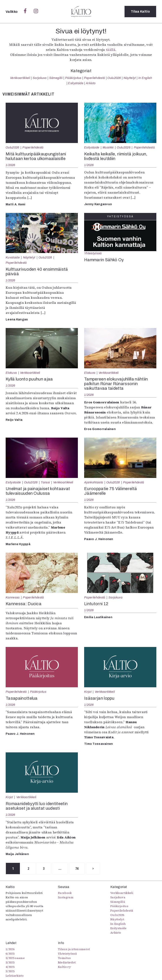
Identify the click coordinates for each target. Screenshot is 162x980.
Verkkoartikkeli (20, 78)
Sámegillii (56, 78)
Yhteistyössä (93, 253)
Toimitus (64, 958)
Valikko (12, 12)
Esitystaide (76, 83)
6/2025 (10, 954)
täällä (111, 50)
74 (77, 868)
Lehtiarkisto (15, 976)
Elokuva (11, 373)
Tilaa (140, 11)
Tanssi (45, 482)
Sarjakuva (40, 78)
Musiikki (108, 147)
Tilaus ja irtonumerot (74, 949)
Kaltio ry (64, 967)
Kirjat (88, 692)
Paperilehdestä (94, 78)
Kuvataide (13, 257)
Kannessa (13, 597)
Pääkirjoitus (73, 78)
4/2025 (10, 967)
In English (145, 78)
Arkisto (91, 83)
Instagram (66, 897)
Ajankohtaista (94, 482)
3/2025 (10, 971)
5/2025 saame (15, 958)
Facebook (65, 893)
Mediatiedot (67, 962)
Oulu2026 (114, 78)
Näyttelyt (130, 78)
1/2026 (10, 165)
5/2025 (10, 962)
